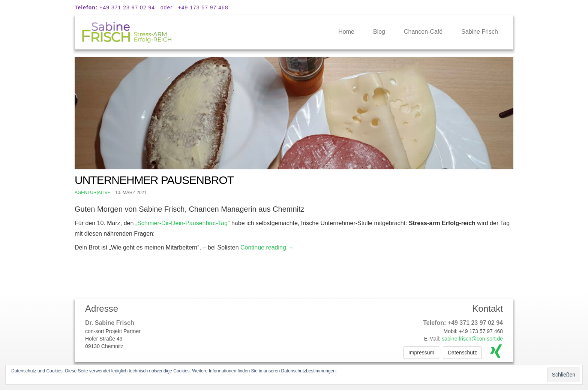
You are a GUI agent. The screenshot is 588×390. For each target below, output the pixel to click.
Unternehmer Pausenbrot (154, 180)
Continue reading (267, 247)
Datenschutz (462, 353)
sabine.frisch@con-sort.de (472, 339)
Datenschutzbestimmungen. (309, 371)
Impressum (421, 353)
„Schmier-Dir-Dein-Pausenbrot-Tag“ (183, 223)
